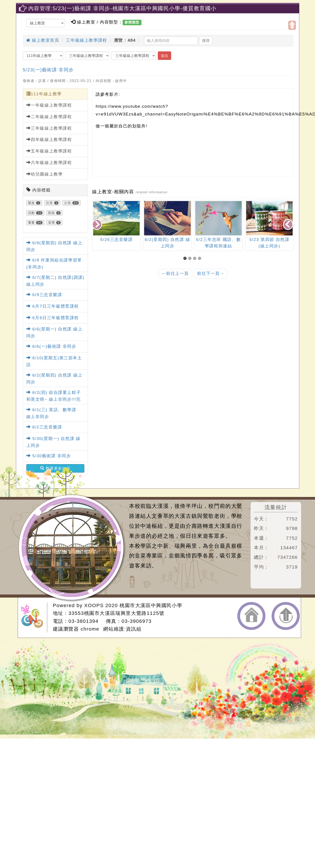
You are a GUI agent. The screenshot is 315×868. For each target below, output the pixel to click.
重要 (32, 223)
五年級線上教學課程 (49, 151)
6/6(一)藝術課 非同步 (51, 346)
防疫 (52, 213)
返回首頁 (251, 616)
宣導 (52, 223)
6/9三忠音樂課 (44, 295)
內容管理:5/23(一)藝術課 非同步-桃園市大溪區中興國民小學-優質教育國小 (122, 8)
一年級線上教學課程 (49, 105)
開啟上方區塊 (292, 25)
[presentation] (97, 225)
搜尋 (206, 41)
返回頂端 (286, 616)
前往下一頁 (211, 273)
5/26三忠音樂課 (117, 239)
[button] (186, 259)
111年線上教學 (44, 94)
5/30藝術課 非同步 (49, 456)
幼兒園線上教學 (45, 174)
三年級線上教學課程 (86, 40)
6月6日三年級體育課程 (53, 318)
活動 (32, 213)
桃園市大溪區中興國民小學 (151, 605)
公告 (68, 203)
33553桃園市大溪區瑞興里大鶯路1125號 (116, 613)
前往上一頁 (175, 273)
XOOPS (94, 605)
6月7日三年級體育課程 (53, 306)
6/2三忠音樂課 (44, 427)
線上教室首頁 (43, 40)
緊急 (32, 203)
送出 (164, 56)
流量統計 (276, 507)
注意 (49, 203)
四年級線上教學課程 (49, 139)
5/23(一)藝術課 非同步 (48, 70)
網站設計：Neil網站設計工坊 (34, 617)
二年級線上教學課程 (49, 117)
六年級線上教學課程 (49, 162)
